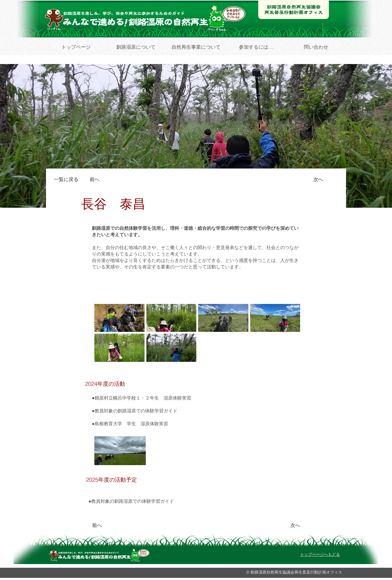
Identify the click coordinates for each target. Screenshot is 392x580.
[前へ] (98, 180)
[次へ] (315, 180)
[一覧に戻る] (68, 180)
